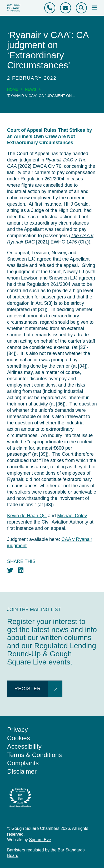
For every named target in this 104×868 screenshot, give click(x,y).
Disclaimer (22, 771)
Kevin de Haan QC (27, 516)
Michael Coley (72, 516)
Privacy (18, 730)
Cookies (19, 738)
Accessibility (24, 746)
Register (28, 689)
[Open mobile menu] (94, 8)
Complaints (23, 763)
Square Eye (40, 840)
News (31, 89)
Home (13, 89)
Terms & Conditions (34, 755)
